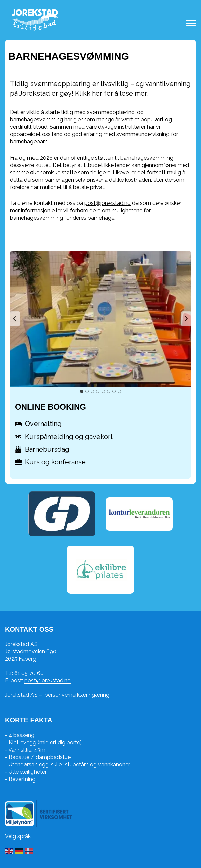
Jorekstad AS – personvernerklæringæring (57, 695)
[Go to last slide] (15, 319)
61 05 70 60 (29, 673)
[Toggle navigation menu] (191, 23)
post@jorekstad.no (108, 203)
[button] (100, 319)
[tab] (82, 391)
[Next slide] (186, 319)
